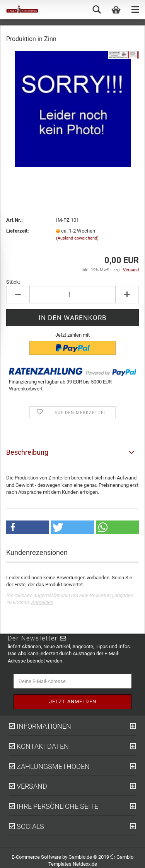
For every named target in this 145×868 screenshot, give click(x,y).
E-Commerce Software (36, 857)
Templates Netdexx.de (73, 864)
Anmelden (42, 602)
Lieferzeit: (18, 231)
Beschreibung (27, 452)
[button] (27, 527)
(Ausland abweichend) (77, 238)
